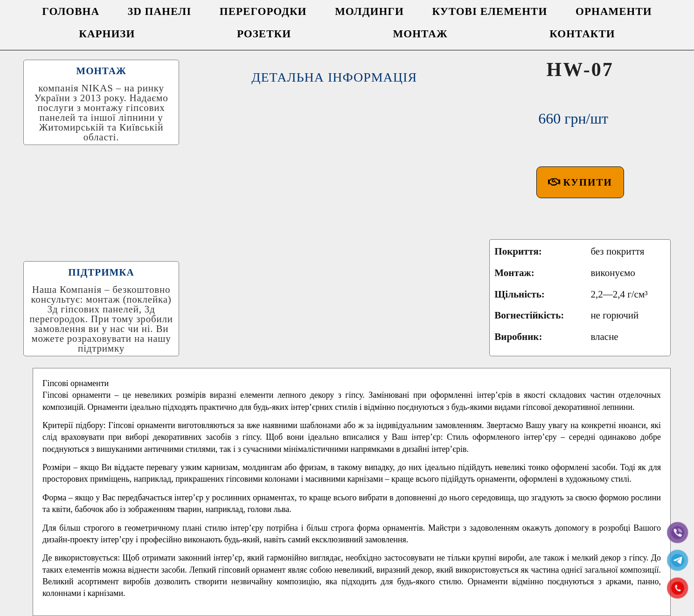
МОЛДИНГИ (369, 11)
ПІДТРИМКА (101, 204)
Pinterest (440, 581)
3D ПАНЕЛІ (160, 11)
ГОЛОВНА (71, 11)
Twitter (316, 581)
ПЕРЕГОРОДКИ (263, 11)
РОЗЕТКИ (264, 34)
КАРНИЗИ (107, 34)
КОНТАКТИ (582, 34)
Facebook (259, 581)
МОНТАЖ (420, 34)
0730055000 (432, 605)
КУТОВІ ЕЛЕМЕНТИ (490, 11)
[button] (580, 137)
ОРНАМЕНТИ (614, 11)
